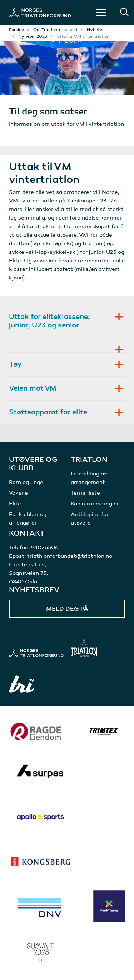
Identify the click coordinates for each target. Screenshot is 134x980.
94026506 (45, 547)
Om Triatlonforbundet (55, 30)
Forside (16, 30)
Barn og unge (26, 482)
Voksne (18, 493)
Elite (15, 504)
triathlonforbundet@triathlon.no (70, 556)
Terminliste (85, 493)
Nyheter (95, 30)
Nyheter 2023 (33, 36)
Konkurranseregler (95, 504)
